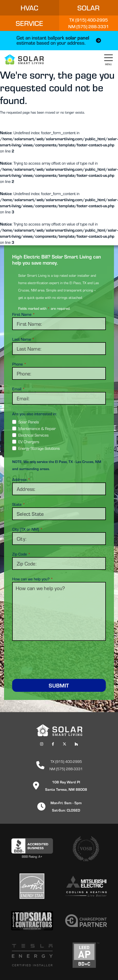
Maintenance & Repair (37, 428)
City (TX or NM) (27, 529)
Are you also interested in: (34, 414)
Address (21, 479)
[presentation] (59, 657)
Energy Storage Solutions (39, 448)
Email (19, 389)
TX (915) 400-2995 (66, 761)
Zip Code (21, 554)
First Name (24, 314)
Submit (59, 685)
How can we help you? (33, 579)
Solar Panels (29, 422)
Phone (19, 364)
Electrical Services (33, 435)
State (19, 504)
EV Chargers (29, 442)
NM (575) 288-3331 (66, 768)
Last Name (23, 339)
